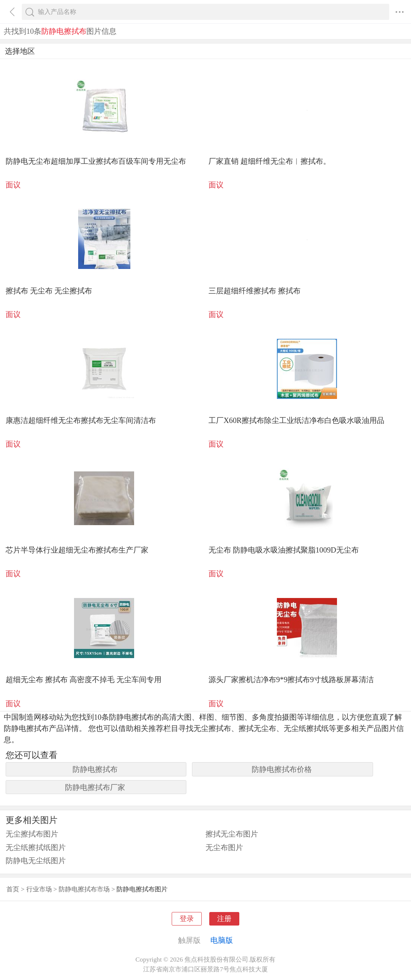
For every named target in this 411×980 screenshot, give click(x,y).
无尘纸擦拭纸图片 (36, 847)
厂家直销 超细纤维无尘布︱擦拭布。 (270, 161)
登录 (187, 919)
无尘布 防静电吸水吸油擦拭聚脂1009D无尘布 (284, 550)
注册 (224, 919)
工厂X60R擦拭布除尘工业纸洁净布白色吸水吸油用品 (296, 420)
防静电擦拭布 (95, 769)
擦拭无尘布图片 (232, 834)
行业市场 (39, 889)
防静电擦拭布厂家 (95, 787)
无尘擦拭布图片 (32, 834)
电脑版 (222, 940)
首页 (13, 889)
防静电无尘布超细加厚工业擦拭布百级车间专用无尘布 (96, 161)
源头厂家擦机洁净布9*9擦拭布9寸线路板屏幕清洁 (291, 680)
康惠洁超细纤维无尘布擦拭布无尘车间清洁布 (81, 420)
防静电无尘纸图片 (36, 861)
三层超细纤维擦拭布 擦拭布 (255, 291)
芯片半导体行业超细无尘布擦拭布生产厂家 (77, 550)
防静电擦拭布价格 (282, 769)
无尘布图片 (224, 847)
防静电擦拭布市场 (84, 889)
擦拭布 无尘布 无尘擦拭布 (49, 291)
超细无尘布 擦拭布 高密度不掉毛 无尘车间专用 (84, 680)
